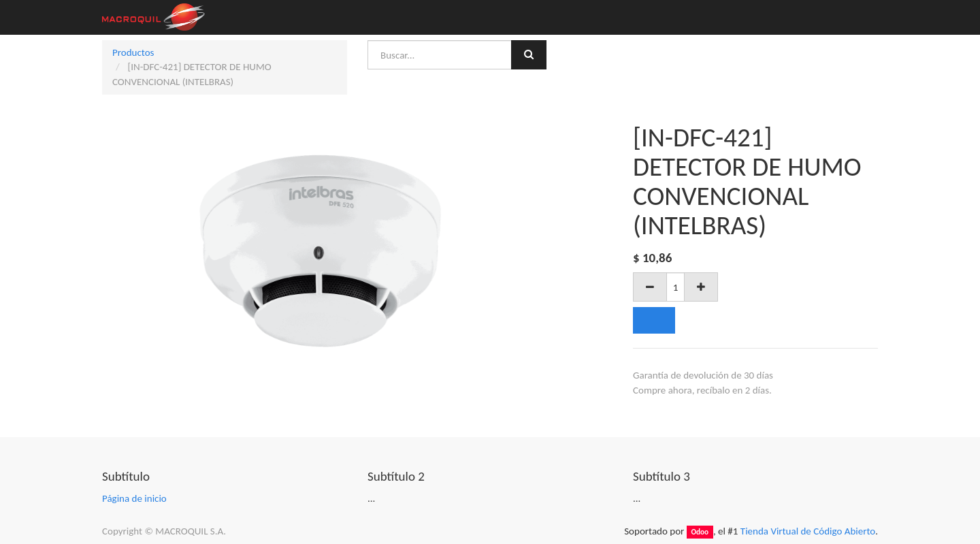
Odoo (700, 532)
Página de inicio (134, 498)
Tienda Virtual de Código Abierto (808, 531)
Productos (133, 52)
